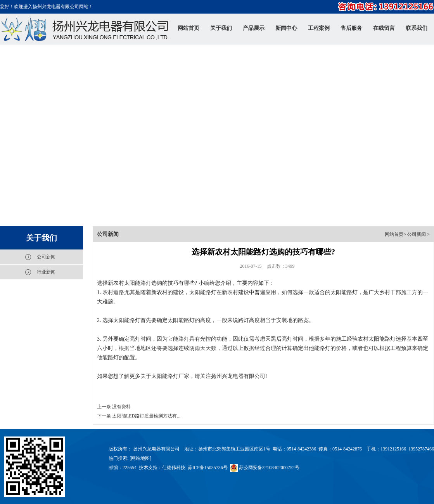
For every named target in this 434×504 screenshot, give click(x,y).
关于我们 (41, 238)
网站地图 (140, 458)
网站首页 (394, 234)
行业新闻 (46, 272)
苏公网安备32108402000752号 (265, 468)
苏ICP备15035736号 (208, 468)
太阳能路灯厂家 (170, 376)
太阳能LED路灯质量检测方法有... (146, 416)
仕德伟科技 (174, 468)
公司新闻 (46, 257)
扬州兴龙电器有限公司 (238, 376)
